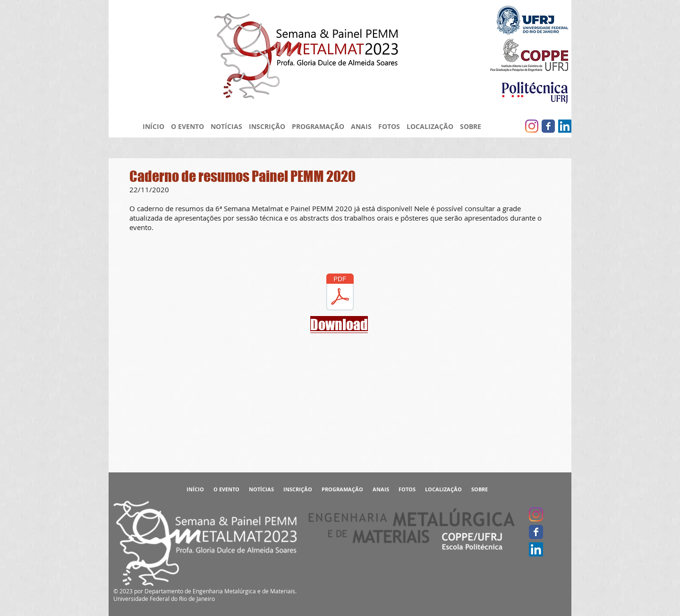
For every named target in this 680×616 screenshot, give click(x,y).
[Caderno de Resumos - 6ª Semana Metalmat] (340, 293)
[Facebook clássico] (548, 126)
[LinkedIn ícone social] (565, 126)
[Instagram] (532, 126)
